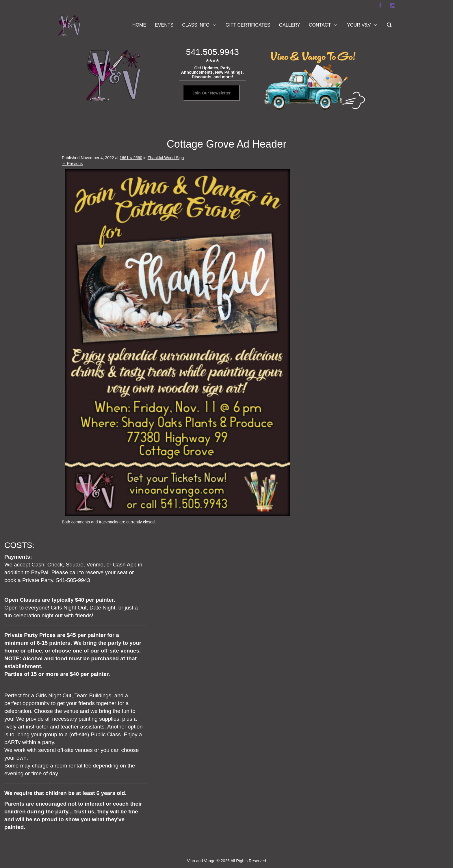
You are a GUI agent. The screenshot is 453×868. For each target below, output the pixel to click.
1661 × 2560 (131, 158)
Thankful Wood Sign (166, 158)
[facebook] (380, 5)
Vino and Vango (201, 861)
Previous (72, 163)
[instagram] (393, 5)
